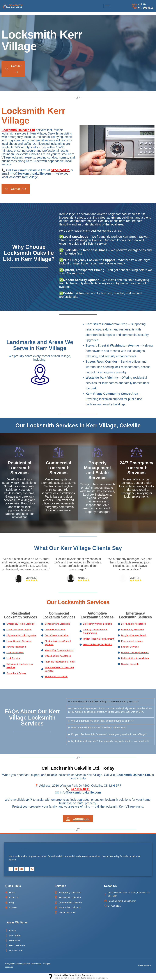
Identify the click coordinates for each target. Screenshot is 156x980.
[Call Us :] (134, 6)
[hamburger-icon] (107, 6)
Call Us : (143, 4)
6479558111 (146, 8)
